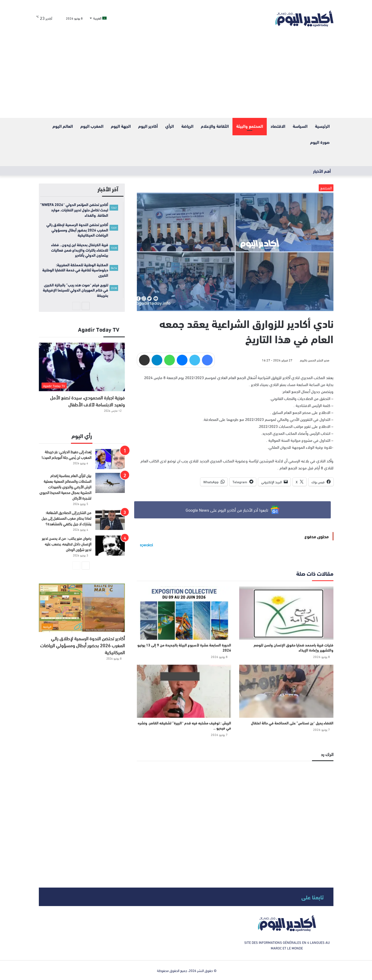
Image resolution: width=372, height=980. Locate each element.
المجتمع (326, 188)
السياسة (300, 126)
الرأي (170, 126)
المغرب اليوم (92, 126)
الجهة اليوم (121, 126)
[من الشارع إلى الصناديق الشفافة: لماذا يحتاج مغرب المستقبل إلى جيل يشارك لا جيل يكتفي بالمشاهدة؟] (110, 520)
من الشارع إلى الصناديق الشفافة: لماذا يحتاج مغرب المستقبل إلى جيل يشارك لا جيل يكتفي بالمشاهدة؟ (66, 518)
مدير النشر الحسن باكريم (315, 360)
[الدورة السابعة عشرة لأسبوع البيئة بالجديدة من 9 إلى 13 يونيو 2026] (184, 613)
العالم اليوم (63, 126)
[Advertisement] (186, 78)
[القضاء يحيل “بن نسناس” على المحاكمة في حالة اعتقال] (286, 691)
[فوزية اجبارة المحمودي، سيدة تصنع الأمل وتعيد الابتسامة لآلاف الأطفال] (82, 367)
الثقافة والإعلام (215, 126)
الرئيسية (322, 126)
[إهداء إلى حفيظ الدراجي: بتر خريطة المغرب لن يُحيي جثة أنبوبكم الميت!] (110, 459)
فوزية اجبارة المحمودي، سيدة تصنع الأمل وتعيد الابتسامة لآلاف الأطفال (87, 401)
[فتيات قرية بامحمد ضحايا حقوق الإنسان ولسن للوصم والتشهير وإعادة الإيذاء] (286, 613)
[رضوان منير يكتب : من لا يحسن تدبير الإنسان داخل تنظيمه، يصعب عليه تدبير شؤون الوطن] (110, 546)
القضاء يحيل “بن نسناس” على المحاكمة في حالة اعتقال (292, 723)
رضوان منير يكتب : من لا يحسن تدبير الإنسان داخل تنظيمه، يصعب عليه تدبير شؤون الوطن (67, 544)
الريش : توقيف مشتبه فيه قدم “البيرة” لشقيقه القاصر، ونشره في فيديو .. (184, 725)
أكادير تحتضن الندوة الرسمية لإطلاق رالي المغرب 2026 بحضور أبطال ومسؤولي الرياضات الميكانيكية (82, 645)
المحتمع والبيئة (250, 126)
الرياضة (187, 126)
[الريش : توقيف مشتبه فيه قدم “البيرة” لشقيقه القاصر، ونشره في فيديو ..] (184, 691)
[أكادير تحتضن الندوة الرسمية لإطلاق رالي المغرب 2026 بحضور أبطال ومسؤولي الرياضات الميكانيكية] (82, 608)
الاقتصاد (278, 126)
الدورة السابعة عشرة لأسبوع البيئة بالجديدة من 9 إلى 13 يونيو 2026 (184, 647)
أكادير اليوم (148, 126)
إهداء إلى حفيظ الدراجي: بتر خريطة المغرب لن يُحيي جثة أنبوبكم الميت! (66, 454)
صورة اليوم (320, 142)
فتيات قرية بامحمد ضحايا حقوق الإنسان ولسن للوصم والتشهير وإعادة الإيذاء (294, 647)
